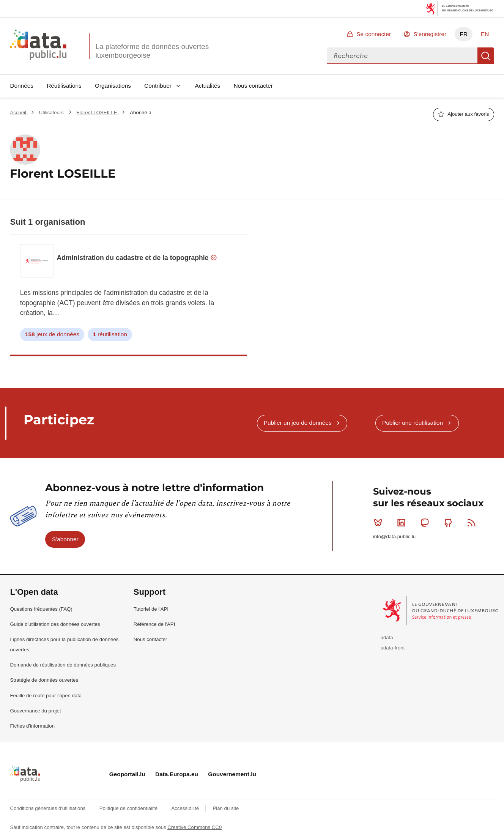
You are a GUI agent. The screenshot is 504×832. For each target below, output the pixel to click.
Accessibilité (186, 808)
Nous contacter (253, 86)
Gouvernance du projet (35, 711)
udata (387, 637)
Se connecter (374, 34)
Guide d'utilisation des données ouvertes (55, 624)
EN (485, 34)
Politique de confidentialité (129, 808)
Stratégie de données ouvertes (44, 680)
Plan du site (226, 808)
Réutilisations (64, 86)
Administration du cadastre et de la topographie (137, 258)
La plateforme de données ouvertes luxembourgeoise (152, 51)
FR (464, 34)
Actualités (208, 86)
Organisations (113, 86)
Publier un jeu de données (298, 423)
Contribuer (158, 86)
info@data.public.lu (394, 537)
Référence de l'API (154, 624)
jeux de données (52, 334)
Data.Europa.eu (177, 774)
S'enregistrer (430, 34)
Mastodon (426, 523)
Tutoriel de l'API (151, 609)
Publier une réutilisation (413, 423)
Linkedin (403, 523)
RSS (473, 523)
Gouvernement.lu (232, 774)
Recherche (486, 56)
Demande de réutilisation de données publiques (63, 665)
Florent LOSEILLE (98, 113)
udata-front (393, 648)
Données (22, 86)
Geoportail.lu (127, 774)
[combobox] (402, 56)
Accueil (19, 113)
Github (450, 523)
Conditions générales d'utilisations (48, 808)
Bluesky (380, 523)
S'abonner (65, 539)
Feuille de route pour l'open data (46, 696)
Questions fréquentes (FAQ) (41, 609)
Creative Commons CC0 (195, 827)
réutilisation (110, 334)
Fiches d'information (32, 726)
